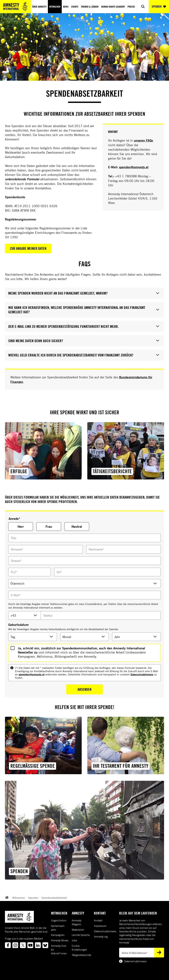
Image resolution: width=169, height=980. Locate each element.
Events (75, 7)
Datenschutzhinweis (142, 674)
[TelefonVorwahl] (25, 615)
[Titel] (84, 538)
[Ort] (107, 572)
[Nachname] (123, 549)
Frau (49, 526)
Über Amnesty (39, 7)
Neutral (77, 526)
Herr (21, 526)
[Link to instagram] (15, 945)
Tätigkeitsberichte (81, 955)
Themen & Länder (90, 7)
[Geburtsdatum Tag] (33, 637)
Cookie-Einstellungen (79, 948)
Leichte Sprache (81, 935)
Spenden (33, 898)
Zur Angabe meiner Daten (28, 248)
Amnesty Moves (60, 940)
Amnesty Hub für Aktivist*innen (59, 950)
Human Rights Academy (113, 7)
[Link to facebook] (8, 945)
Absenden (84, 689)
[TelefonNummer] (101, 615)
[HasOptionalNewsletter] (13, 648)
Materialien (78, 930)
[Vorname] (46, 549)
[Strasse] (84, 561)
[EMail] (84, 595)
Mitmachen (55, 7)
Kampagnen (58, 935)
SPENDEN (159, 7)
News (66, 7)
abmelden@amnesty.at (32, 674)
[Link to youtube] (30, 945)
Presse (131, 7)
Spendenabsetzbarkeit (54, 898)
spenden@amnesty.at (134, 167)
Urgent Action (59, 920)
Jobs (74, 940)
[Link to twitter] (23, 945)
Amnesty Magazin (77, 922)
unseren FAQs (143, 140)
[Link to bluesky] (45, 945)
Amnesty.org (101, 937)
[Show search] (143, 7)
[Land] (84, 584)
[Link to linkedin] (38, 945)
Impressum (100, 926)
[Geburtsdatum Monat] (85, 637)
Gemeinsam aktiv (58, 928)
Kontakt (98, 920)
